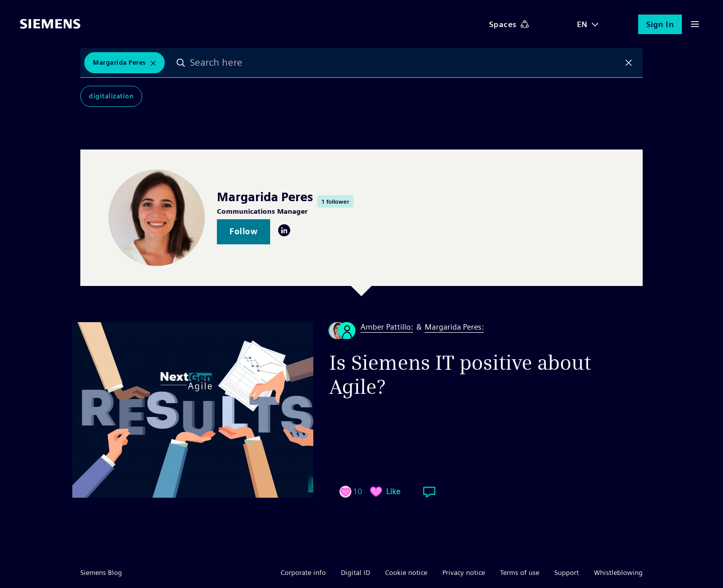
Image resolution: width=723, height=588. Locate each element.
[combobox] (405, 63)
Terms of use (520, 572)
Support (567, 572)
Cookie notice (406, 572)
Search (181, 63)
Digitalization (111, 96)
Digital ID (355, 572)
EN (582, 24)
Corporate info (303, 572)
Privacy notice (464, 572)
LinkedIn (284, 230)
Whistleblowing (618, 572)
